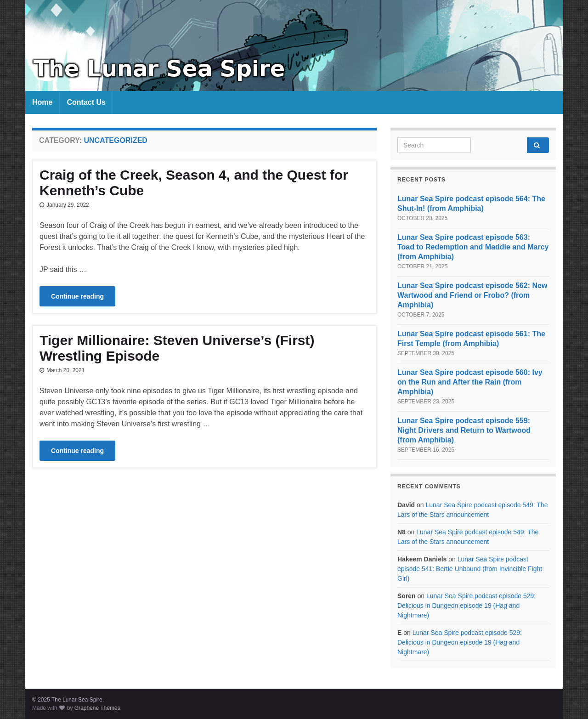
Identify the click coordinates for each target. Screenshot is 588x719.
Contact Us (86, 102)
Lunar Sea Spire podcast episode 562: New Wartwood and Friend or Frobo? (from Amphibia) (472, 295)
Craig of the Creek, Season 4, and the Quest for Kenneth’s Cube (194, 183)
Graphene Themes (97, 708)
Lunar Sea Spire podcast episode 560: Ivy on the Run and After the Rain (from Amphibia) (470, 382)
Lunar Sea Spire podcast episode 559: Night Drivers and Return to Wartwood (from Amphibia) (464, 430)
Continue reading (77, 296)
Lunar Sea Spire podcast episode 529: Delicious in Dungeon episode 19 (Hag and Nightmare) (466, 606)
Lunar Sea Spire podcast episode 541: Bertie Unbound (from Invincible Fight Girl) (470, 569)
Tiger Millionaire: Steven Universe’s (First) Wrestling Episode (177, 348)
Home (42, 102)
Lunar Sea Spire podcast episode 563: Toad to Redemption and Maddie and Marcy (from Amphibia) (473, 247)
